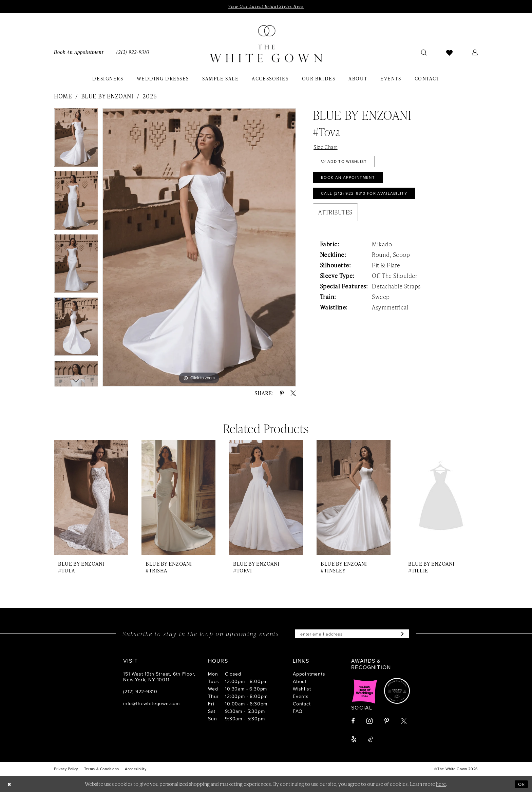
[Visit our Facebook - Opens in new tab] (353, 723)
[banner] (266, 44)
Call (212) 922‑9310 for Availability (370, 200)
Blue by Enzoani (107, 97)
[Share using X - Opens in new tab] (293, 394)
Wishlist (302, 690)
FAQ (298, 713)
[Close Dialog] (10, 786)
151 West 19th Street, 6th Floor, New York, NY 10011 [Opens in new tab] (159, 678)
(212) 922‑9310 (140, 693)
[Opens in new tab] (365, 693)
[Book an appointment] (79, 53)
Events (301, 698)
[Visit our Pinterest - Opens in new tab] (387, 723)
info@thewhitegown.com (151, 705)
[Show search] (424, 53)
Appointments (309, 675)
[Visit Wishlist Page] (450, 53)
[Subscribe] (407, 635)
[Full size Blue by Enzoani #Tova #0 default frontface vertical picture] (199, 248)
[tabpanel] (76, 140)
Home (63, 97)
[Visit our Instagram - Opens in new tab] (369, 723)
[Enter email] (352, 635)
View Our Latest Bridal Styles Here (266, 7)
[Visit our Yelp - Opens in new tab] (354, 741)
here (441, 786)
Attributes (335, 219)
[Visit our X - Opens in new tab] (404, 723)
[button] (475, 53)
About (300, 683)
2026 (150, 97)
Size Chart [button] (327, 148)
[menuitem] (79, 53)
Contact (302, 705)
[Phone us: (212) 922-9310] (133, 53)
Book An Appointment (352, 182)
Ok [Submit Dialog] (521, 786)
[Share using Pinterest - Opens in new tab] (282, 394)
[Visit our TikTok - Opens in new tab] (371, 741)
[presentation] (91, 498)
